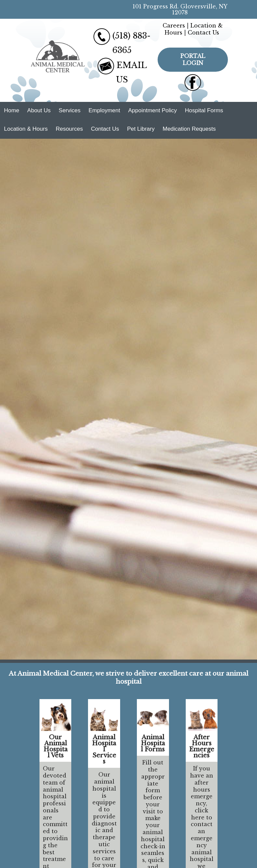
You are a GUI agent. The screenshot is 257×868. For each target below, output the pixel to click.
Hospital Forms (204, 110)
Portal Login (193, 59)
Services (69, 110)
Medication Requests (189, 129)
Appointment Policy (153, 110)
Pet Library (141, 129)
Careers (174, 25)
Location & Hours (26, 129)
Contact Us (203, 33)
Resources (69, 129)
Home (12, 110)
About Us (39, 110)
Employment (104, 110)
